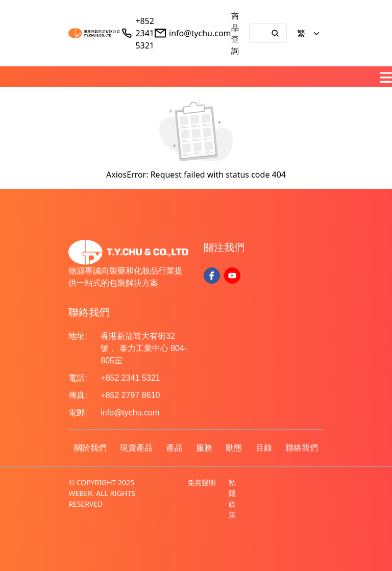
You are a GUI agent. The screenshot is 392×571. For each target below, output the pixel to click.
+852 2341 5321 (145, 33)
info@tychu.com (200, 33)
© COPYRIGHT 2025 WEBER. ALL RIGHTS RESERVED (102, 493)
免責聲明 (202, 482)
